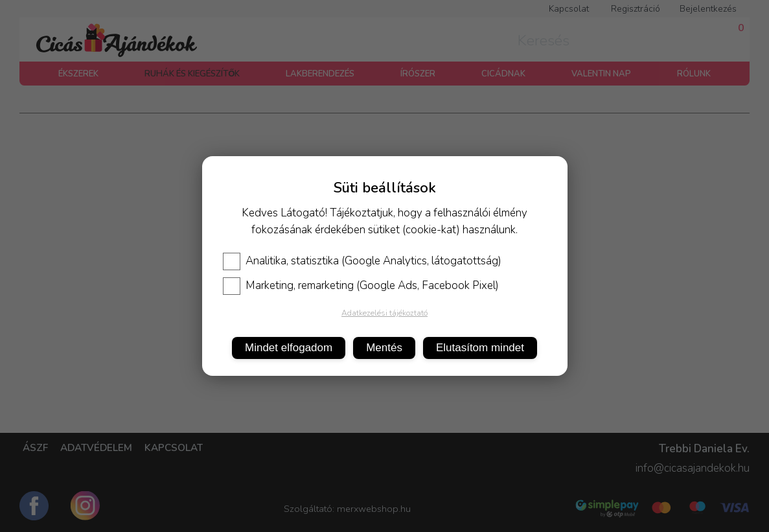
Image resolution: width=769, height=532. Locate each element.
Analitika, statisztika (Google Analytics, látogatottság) (362, 261)
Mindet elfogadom (289, 348)
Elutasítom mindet (480, 348)
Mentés (384, 348)
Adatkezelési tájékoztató (384, 313)
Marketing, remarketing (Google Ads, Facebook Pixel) (361, 286)
